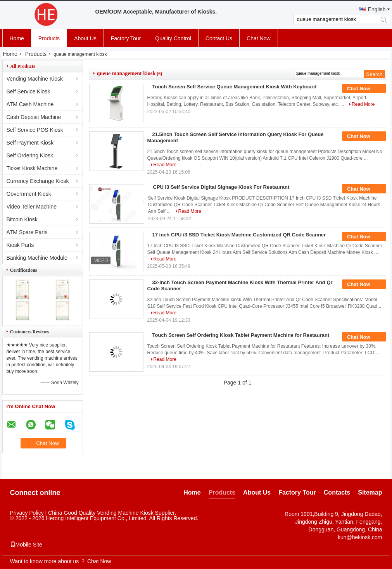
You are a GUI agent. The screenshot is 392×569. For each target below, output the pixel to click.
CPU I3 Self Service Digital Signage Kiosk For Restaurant (221, 187)
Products (49, 38)
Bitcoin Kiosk (22, 219)
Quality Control (173, 38)
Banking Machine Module (37, 258)
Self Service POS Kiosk (35, 130)
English (377, 9)
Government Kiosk (29, 194)
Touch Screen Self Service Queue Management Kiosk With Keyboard (235, 87)
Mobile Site (26, 545)
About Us (85, 38)
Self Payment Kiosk (30, 143)
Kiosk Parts (20, 245)
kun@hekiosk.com (360, 537)
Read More (363, 104)
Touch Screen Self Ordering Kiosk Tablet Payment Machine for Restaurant (241, 335)
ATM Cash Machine (30, 104)
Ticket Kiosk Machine (32, 168)
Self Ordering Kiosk (30, 155)
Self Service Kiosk (28, 91)
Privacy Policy (27, 513)
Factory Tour (126, 38)
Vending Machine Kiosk (35, 79)
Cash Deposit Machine (34, 117)
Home (17, 38)
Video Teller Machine (32, 207)
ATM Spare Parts (27, 232)
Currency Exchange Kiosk (38, 181)
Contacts (337, 492)
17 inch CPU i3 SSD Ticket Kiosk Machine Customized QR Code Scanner (239, 235)
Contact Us (219, 38)
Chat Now (258, 38)
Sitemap (370, 492)
